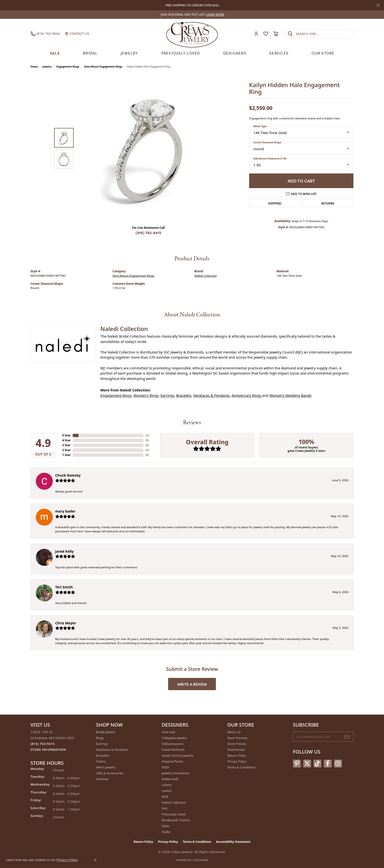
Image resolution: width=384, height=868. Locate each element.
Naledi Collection (206, 275)
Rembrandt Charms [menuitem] (176, 820)
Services (278, 53)
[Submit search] (290, 34)
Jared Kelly (65, 551)
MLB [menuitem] (165, 797)
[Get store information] (48, 750)
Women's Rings (146, 395)
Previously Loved (181, 53)
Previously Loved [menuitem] (174, 814)
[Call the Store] (43, 744)
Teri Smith (64, 587)
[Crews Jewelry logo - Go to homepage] (192, 34)
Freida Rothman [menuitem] (173, 750)
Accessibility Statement (233, 842)
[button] (256, 34)
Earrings (167, 395)
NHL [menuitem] (165, 808)
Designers (234, 53)
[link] (192, 15)
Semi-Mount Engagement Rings (103, 67)
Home (34, 67)
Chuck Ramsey (68, 475)
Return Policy (237, 755)
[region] (150, 148)
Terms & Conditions (241, 767)
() (147, 435)
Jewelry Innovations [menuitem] (176, 773)
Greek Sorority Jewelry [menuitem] (178, 755)
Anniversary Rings (247, 395)
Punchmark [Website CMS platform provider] (201, 860)
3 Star (66, 445)
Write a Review (192, 684)
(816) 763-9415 (148, 233)
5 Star (66, 435)
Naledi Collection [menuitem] (174, 802)
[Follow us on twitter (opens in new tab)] (307, 764)
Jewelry (130, 53)
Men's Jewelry (106, 767)
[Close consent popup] (95, 860)
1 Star (66, 455)
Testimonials (236, 750)
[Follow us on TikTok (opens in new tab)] (317, 764)
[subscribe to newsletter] (347, 737)
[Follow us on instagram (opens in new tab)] (338, 764)
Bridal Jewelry (106, 732)
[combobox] (325, 34)
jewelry (47, 67)
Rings (100, 738)
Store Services (238, 738)
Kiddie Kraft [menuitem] (170, 779)
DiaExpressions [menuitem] (173, 744)
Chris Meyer (66, 623)
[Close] (378, 5)
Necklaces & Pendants (211, 395)
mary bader (65, 511)
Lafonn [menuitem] (167, 785)
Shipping (275, 203)
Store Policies (237, 744)
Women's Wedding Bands (291, 395)
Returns (328, 203)
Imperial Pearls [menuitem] (173, 761)
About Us (234, 732)
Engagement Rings (68, 67)
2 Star (66, 450)
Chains (101, 761)
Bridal (91, 53)
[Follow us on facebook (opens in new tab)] (328, 764)
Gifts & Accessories (110, 773)
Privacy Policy (237, 761)
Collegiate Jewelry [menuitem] (174, 738)
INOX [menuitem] (165, 767)
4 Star (66, 440)
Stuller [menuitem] (166, 832)
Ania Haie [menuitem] (169, 732)
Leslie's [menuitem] (167, 791)
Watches (102, 779)
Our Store (322, 53)
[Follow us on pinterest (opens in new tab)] (297, 764)
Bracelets (184, 395)
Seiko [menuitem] (166, 826)
